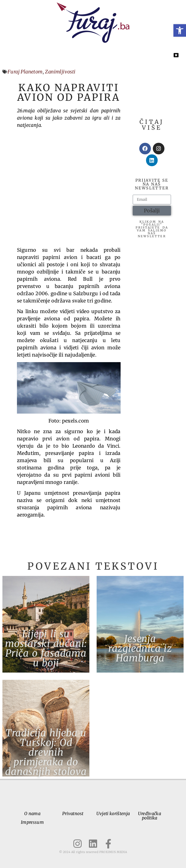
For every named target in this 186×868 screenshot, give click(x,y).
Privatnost (73, 814)
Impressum (32, 822)
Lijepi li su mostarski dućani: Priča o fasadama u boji (46, 648)
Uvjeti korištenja (113, 814)
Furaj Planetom (25, 72)
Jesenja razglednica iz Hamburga (140, 648)
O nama (32, 814)
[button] (180, 30)
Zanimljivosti (60, 72)
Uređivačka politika (150, 816)
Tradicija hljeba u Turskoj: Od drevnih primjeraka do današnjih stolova (46, 752)
